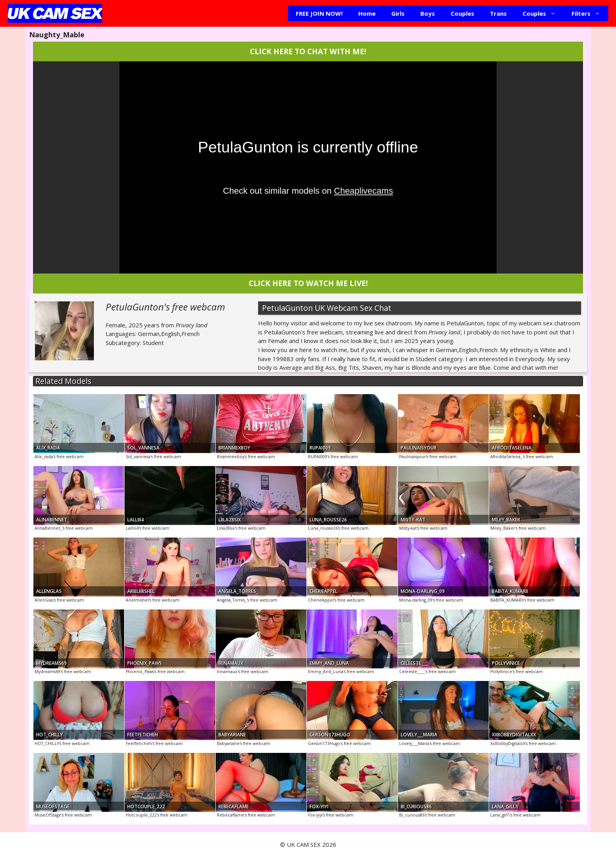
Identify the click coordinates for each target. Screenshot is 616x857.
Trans (498, 13)
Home (367, 13)
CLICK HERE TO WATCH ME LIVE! (308, 283)
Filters (590, 13)
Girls (398, 13)
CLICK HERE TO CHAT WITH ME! (308, 51)
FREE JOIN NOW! (319, 13)
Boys (428, 13)
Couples (462, 13)
